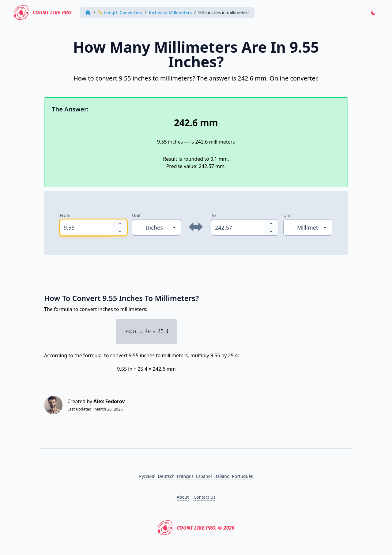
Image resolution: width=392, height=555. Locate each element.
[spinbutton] (86, 227)
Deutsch (166, 476)
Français (185, 476)
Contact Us (204, 497)
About (183, 497)
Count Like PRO (42, 13)
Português (243, 476)
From (65, 215)
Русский (147, 476)
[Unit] (156, 227)
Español (204, 476)
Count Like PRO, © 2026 (196, 528)
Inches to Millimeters (170, 12)
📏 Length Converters (120, 12)
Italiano (222, 476)
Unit (136, 215)
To (213, 215)
